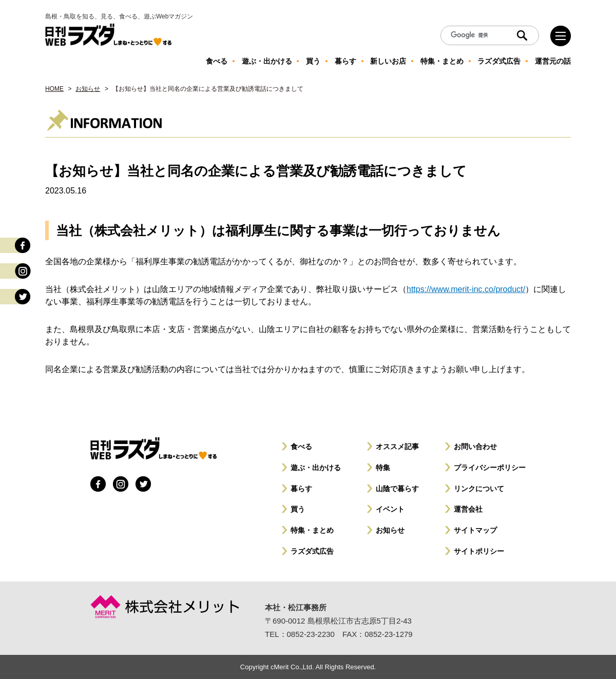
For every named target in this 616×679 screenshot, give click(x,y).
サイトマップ (475, 530)
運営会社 (468, 509)
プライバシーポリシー (490, 468)
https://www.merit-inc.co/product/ (466, 289)
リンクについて (479, 489)
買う (298, 509)
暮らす (301, 489)
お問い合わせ (475, 447)
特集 (383, 468)
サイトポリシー (479, 551)
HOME (54, 89)
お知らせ (88, 89)
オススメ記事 (397, 447)
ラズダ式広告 (312, 551)
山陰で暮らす (397, 489)
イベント (390, 509)
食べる (301, 447)
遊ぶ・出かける (316, 468)
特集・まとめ (312, 530)
